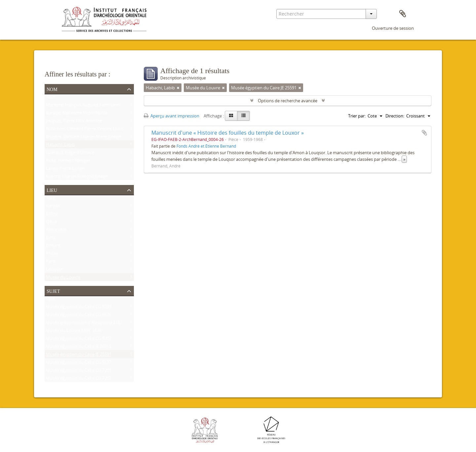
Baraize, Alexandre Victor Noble (77, 114)
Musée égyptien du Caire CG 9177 (79, 364)
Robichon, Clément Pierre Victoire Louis (85, 130)
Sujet (53, 291)
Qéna (51, 223)
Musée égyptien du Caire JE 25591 (79, 356)
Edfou (52, 215)
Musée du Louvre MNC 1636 (74, 332)
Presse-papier (403, 14)
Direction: (395, 116)
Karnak (53, 207)
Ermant (53, 247)
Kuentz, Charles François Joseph (77, 178)
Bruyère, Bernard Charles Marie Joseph (84, 138)
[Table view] (243, 116)
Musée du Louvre (63, 279)
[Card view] (231, 116)
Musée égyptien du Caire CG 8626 (79, 316)
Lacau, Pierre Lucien (65, 170)
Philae (52, 255)
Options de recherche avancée (288, 101)
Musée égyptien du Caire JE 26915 (79, 348)
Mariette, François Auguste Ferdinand (83, 106)
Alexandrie (56, 231)
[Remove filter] (178, 88)
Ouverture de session (393, 28)
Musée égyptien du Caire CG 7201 (79, 372)
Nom (52, 89)
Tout (51, 98)
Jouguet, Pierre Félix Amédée (74, 122)
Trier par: (357, 116)
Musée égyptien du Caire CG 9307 (79, 340)
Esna (51, 239)
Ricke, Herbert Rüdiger (68, 162)
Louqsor (54, 271)
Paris (51, 263)
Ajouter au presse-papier (424, 133)
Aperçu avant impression (172, 116)
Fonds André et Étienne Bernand (206, 146)
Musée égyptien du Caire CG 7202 (79, 380)
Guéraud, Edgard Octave (70, 154)
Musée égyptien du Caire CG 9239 (79, 308)
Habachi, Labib (60, 146)
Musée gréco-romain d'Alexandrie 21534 (85, 324)
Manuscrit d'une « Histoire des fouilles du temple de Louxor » (228, 133)
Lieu (52, 190)
